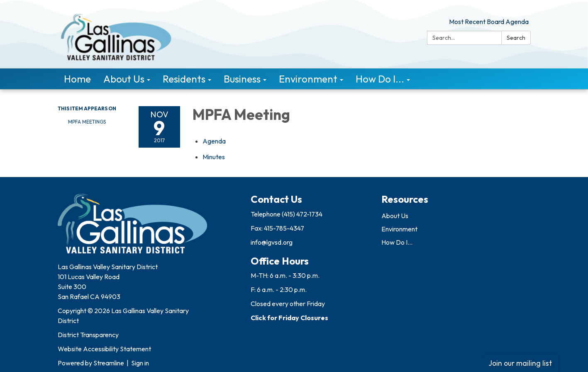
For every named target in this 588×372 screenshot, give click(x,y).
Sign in (140, 363)
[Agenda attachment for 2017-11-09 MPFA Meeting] (214, 141)
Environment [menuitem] (308, 79)
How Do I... (397, 242)
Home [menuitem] (77, 79)
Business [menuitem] (242, 79)
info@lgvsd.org (272, 242)
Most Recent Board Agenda (489, 22)
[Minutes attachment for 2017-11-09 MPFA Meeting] (214, 157)
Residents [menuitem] (184, 79)
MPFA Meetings (87, 122)
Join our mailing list (520, 363)
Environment (399, 229)
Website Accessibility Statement (104, 349)
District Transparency (88, 335)
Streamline (109, 363)
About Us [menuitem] (124, 79)
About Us (395, 216)
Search (516, 38)
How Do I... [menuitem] (380, 79)
